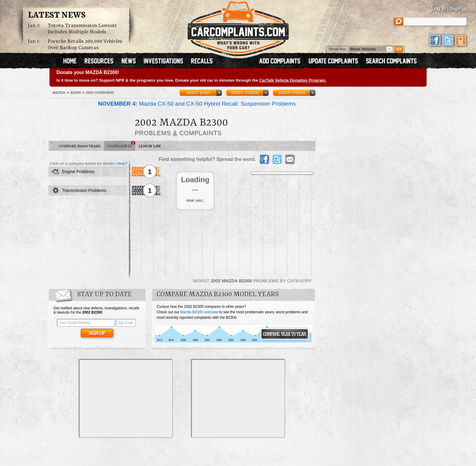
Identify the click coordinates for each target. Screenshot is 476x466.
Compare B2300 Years (80, 146)
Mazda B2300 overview (199, 312)
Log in (439, 9)
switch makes (292, 93)
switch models (245, 93)
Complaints (121, 145)
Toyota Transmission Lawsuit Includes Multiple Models (82, 29)
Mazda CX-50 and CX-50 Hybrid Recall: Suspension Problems (197, 104)
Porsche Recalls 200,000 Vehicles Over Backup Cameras (85, 45)
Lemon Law (150, 146)
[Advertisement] (126, 398)
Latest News (57, 15)
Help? (122, 163)
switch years (198, 93)
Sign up (459, 9)
